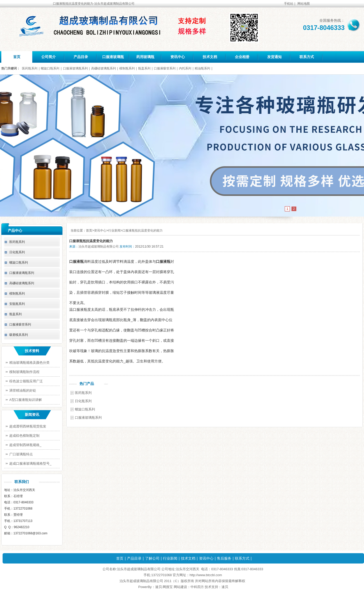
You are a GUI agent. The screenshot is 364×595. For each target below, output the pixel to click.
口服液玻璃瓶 (113, 57)
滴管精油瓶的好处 (23, 390)
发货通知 (274, 57)
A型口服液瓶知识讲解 (26, 400)
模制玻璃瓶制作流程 (24, 372)
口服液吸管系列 (165, 68)
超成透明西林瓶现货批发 (28, 426)
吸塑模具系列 (19, 335)
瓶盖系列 (144, 68)
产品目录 (81, 57)
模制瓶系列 (127, 68)
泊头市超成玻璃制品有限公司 (99, 247)
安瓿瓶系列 (17, 304)
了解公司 (152, 558)
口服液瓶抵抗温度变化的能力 (143, 231)
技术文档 (210, 57)
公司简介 (49, 57)
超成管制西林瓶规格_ (25, 445)
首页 (17, 57)
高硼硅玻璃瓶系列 (104, 68)
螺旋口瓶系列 (50, 68)
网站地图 (304, 4)
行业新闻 (114, 231)
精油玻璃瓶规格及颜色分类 (29, 363)
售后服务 (224, 558)
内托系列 (185, 68)
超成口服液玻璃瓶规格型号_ (30, 463)
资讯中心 (178, 57)
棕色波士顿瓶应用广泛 (26, 381)
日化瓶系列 (83, 401)
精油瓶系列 (202, 68)
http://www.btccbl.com (206, 575)
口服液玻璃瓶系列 (75, 68)
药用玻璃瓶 (145, 57)
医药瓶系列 (30, 68)
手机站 (289, 4)
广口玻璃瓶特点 (21, 454)
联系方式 (307, 57)
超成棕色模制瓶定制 (24, 436)
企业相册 (242, 57)
